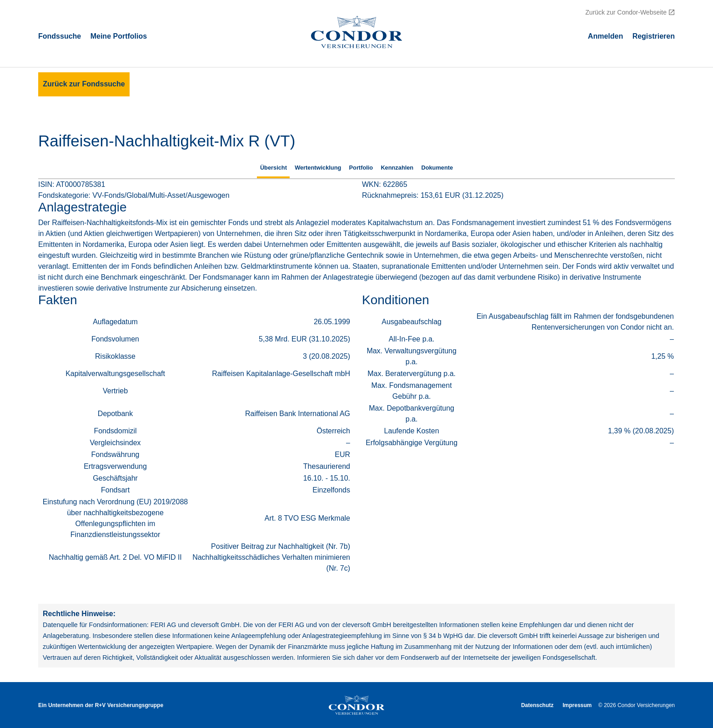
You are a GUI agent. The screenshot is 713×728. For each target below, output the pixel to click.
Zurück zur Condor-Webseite (626, 12)
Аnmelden (605, 36)
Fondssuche (60, 36)
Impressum (577, 705)
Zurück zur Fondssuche (84, 84)
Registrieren (654, 36)
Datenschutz (537, 705)
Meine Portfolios (119, 36)
